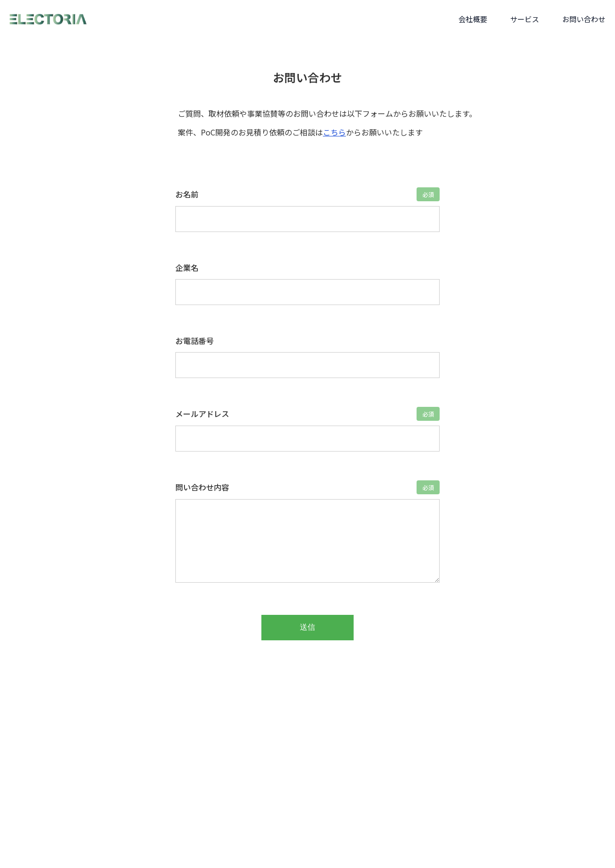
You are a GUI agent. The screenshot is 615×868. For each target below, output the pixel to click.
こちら (334, 132)
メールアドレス (202, 414)
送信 (307, 627)
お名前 (187, 194)
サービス (525, 19)
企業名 (187, 268)
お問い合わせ (584, 19)
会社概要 (473, 19)
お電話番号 (195, 341)
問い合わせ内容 (202, 487)
